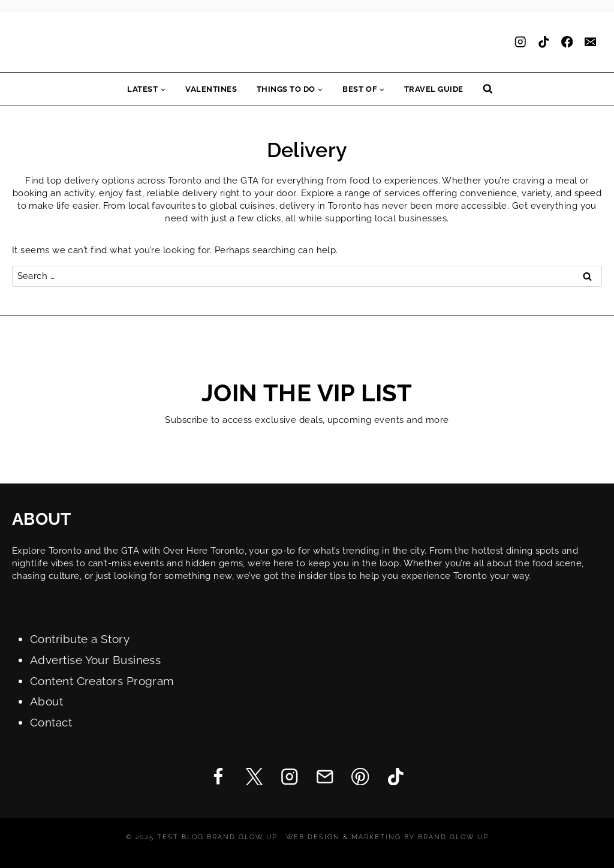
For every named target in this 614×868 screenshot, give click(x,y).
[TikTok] (544, 42)
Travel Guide (434, 89)
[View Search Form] (488, 89)
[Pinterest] (360, 777)
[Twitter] (254, 777)
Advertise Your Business (95, 660)
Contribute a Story (80, 639)
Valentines (211, 89)
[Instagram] (520, 42)
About (46, 702)
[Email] (590, 42)
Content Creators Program (102, 681)
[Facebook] (567, 42)
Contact (51, 723)
